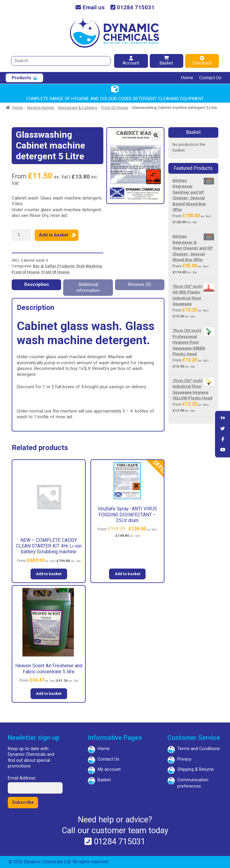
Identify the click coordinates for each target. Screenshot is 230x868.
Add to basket (54, 235)
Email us (90, 8)
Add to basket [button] (49, 574)
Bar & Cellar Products (54, 266)
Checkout (202, 61)
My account (109, 769)
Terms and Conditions (199, 749)
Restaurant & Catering (78, 108)
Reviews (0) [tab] (140, 284)
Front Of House (115, 108)
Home (187, 78)
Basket (166, 61)
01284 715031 (133, 8)
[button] (156, 136)
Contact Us (210, 78)
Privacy (184, 759)
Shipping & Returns (196, 769)
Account (131, 61)
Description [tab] (37, 284)
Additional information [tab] (88, 287)
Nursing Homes (40, 108)
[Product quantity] (21, 235)
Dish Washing (89, 266)
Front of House (26, 272)
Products (21, 78)
